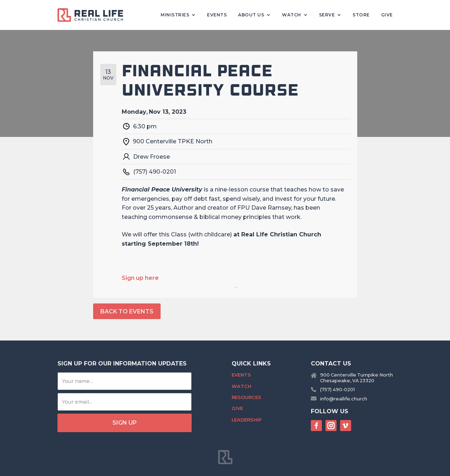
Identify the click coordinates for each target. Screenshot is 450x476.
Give (387, 15)
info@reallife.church (344, 399)
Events (217, 15)
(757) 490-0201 (337, 390)
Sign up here (140, 278)
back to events (127, 311)
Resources (246, 397)
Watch (241, 386)
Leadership (247, 420)
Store (361, 15)
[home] (93, 15)
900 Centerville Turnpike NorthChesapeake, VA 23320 (357, 378)
